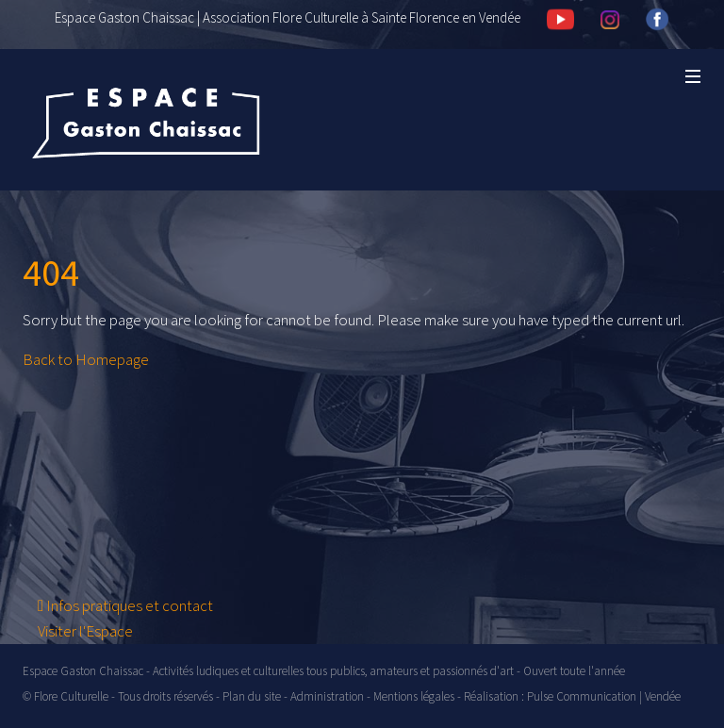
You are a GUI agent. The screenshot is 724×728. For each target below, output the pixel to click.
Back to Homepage (86, 359)
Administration (327, 696)
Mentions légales (414, 696)
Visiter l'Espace (85, 631)
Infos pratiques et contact (125, 605)
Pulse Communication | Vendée (604, 696)
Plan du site (252, 696)
